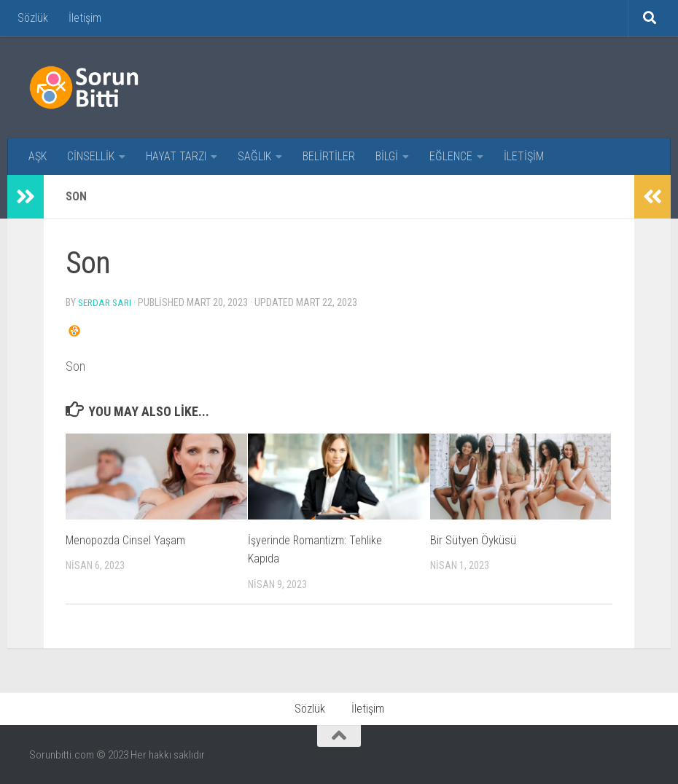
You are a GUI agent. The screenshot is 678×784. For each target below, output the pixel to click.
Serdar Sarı (107, 302)
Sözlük (33, 18)
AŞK (38, 156)
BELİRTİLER (329, 156)
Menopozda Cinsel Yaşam (128, 539)
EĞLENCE (451, 156)
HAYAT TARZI (176, 156)
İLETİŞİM (524, 156)
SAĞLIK (254, 156)
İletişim (85, 18)
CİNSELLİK (91, 156)
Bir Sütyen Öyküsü (473, 539)
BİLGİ (387, 156)
